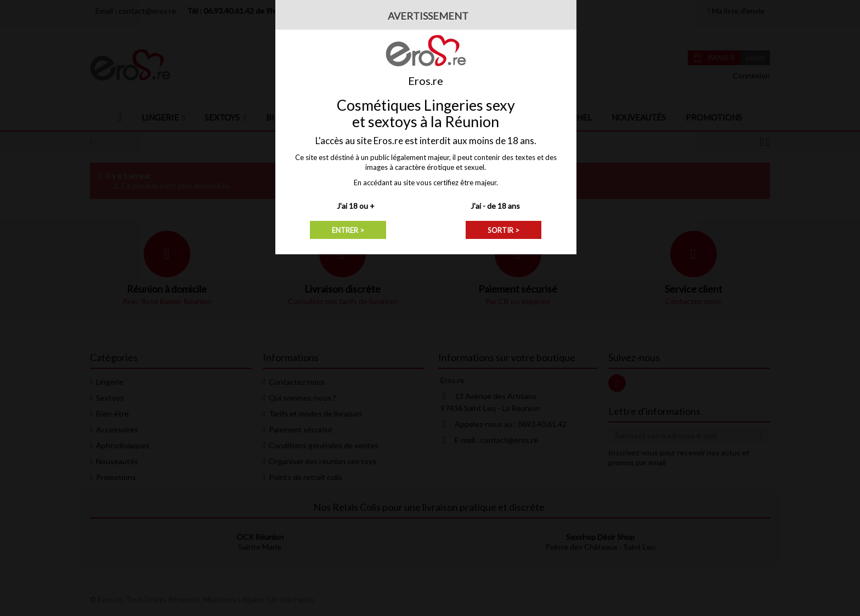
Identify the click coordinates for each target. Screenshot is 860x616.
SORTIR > (503, 230)
